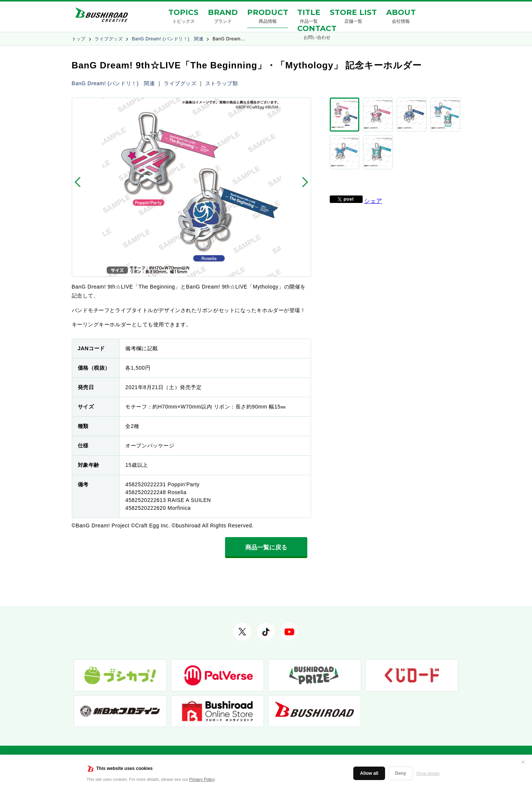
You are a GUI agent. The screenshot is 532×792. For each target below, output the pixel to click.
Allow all (369, 773)
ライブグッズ (109, 39)
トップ (79, 39)
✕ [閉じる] (523, 762)
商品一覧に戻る (266, 547)
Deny (401, 773)
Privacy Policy (202, 779)
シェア (373, 178)
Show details (428, 773)
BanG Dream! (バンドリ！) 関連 (168, 39)
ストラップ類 (222, 83)
